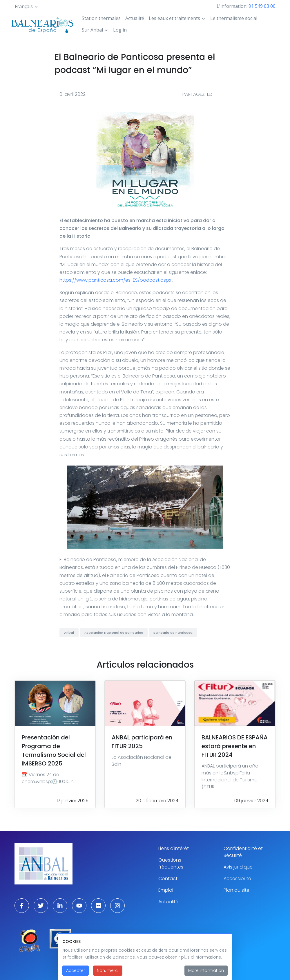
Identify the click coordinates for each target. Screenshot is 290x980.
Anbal (69, 633)
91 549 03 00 (262, 6)
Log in (120, 30)
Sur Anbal (92, 30)
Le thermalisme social (234, 18)
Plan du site (236, 890)
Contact (168, 879)
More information (206, 971)
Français (24, 6)
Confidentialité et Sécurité (243, 852)
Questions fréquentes (171, 863)
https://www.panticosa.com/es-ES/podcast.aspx (115, 280)
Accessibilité (237, 879)
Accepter (76, 971)
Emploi (166, 890)
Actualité (135, 18)
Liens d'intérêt (174, 848)
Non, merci (108, 971)
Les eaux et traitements (174, 18)
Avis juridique (238, 867)
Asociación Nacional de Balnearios (114, 633)
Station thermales (101, 18)
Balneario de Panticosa (173, 633)
